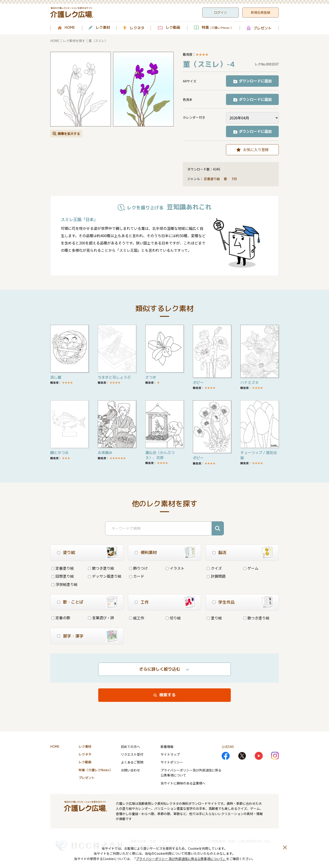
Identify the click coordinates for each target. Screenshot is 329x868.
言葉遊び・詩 (101, 618)
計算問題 (216, 576)
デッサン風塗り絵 (105, 576)
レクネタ (137, 28)
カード (137, 576)
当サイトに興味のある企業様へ (183, 783)
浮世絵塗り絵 (64, 584)
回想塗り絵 (63, 576)
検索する (167, 695)
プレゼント (263, 28)
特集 (217, 28)
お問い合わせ (130, 770)
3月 (235, 179)
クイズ (214, 568)
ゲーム (251, 568)
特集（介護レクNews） (96, 770)
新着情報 (167, 747)
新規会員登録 (260, 12)
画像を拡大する (69, 134)
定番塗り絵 (212, 179)
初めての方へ (130, 747)
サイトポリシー (172, 762)
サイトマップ (170, 754)
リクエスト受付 (132, 754)
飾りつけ (138, 568)
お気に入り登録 (256, 149)
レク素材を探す (74, 41)
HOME (70, 28)
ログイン (220, 12)
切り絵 (173, 618)
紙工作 (137, 618)
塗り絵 (214, 618)
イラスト (175, 568)
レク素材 (103, 28)
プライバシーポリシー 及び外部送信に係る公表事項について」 (181, 859)
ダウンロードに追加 (255, 81)
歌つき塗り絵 (101, 568)
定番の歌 (61, 618)
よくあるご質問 (132, 762)
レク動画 (173, 28)
